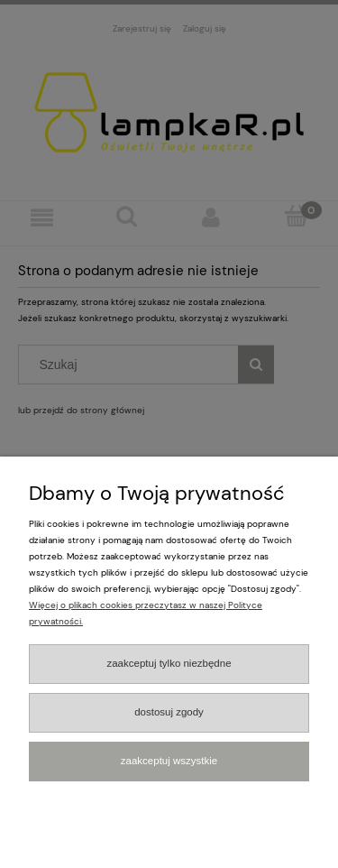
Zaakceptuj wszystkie (169, 761)
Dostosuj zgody (169, 712)
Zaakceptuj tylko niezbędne (169, 663)
